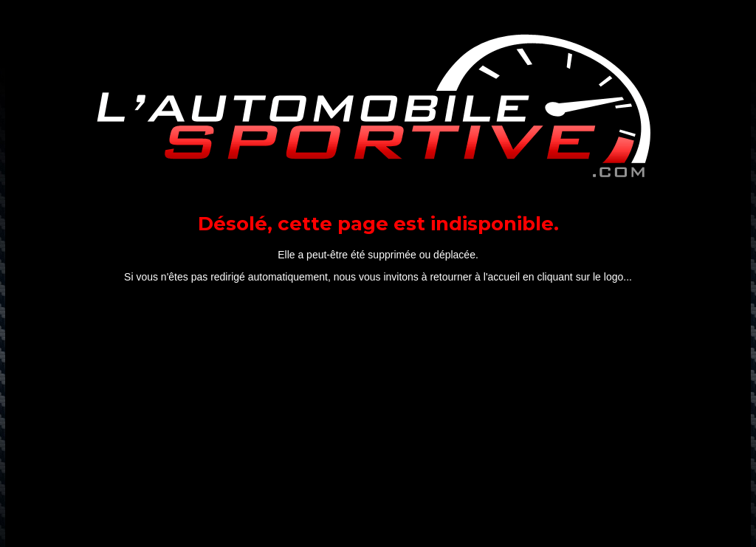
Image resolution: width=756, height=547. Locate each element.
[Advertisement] (378, 419)
